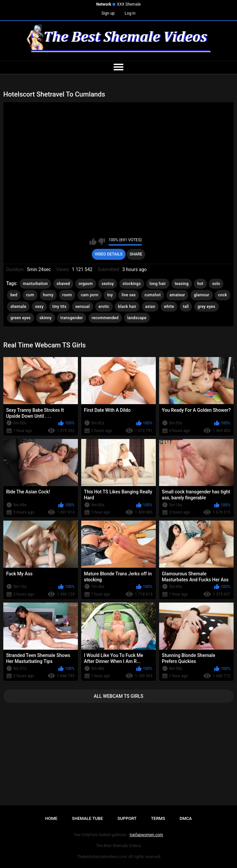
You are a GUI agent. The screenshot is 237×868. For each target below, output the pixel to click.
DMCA (186, 818)
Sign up (108, 13)
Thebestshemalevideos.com (102, 857)
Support (127, 818)
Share (136, 254)
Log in (130, 13)
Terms (158, 818)
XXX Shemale (129, 4)
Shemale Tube (88, 818)
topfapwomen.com (146, 835)
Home (51, 818)
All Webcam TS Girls (119, 696)
